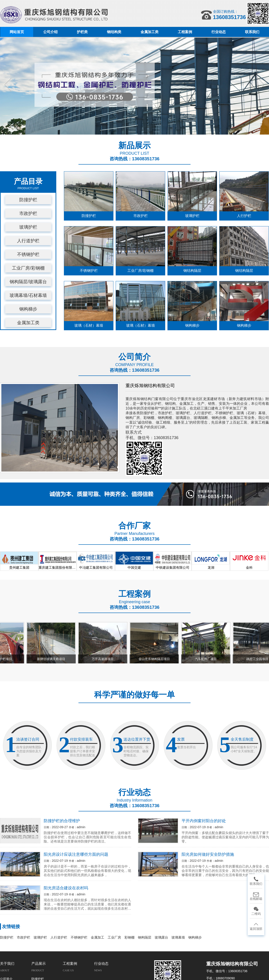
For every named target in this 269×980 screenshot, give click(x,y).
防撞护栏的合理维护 (62, 821)
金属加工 (98, 937)
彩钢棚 (129, 937)
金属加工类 (28, 323)
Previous (9, 85)
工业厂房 (114, 937)
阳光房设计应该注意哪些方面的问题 (76, 854)
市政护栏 (28, 213)
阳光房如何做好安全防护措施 (208, 854)
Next (260, 85)
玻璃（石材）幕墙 (89, 325)
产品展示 (39, 964)
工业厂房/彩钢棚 (28, 268)
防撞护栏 (28, 200)
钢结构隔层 (192, 271)
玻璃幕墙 (178, 937)
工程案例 (70, 964)
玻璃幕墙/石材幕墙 (28, 295)
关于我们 (7, 964)
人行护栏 (244, 216)
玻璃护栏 (28, 227)
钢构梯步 (28, 309)
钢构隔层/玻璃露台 (28, 282)
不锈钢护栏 (28, 254)
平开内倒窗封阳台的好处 (204, 821)
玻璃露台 (161, 937)
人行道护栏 (28, 241)
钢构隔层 (145, 937)
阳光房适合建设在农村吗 (66, 888)
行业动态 (101, 964)
